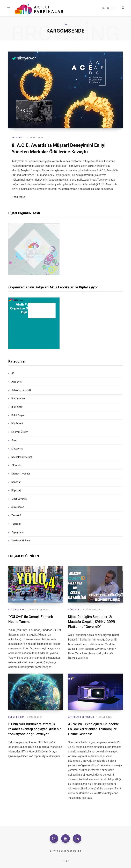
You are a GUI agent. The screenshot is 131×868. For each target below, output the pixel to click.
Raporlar (16, 482)
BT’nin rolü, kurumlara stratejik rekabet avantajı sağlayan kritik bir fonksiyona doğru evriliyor (35, 729)
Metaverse (17, 449)
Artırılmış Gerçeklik (21, 390)
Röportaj (16, 490)
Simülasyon (18, 507)
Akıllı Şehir (17, 382)
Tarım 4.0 (16, 515)
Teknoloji (18, 138)
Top (65, 861)
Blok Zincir (17, 407)
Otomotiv (16, 465)
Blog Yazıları (18, 398)
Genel (14, 440)
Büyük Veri (17, 423)
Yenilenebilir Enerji (21, 541)
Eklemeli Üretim (20, 432)
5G (13, 373)
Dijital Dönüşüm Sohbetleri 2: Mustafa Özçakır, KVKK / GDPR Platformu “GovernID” (92, 622)
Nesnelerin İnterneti (22, 457)
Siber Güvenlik (19, 499)
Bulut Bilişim (18, 415)
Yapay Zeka (18, 532)
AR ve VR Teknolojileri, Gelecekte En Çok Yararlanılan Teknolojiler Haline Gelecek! (93, 729)
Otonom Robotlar (21, 474)
